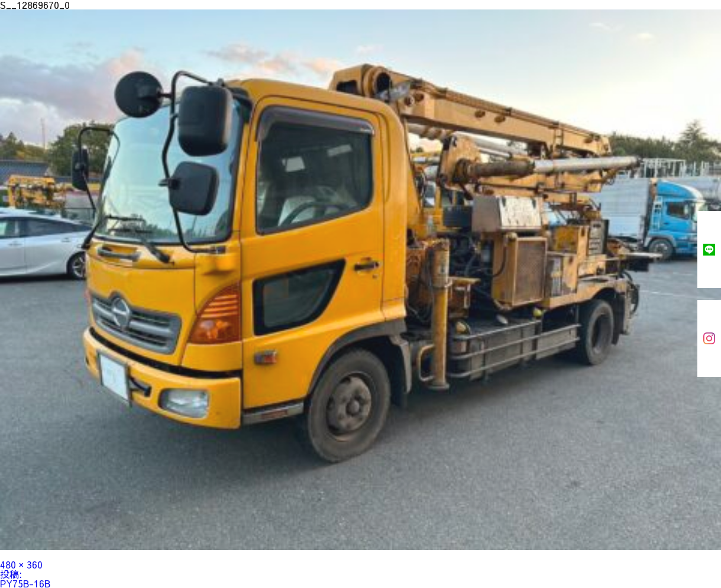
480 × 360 (21, 564)
